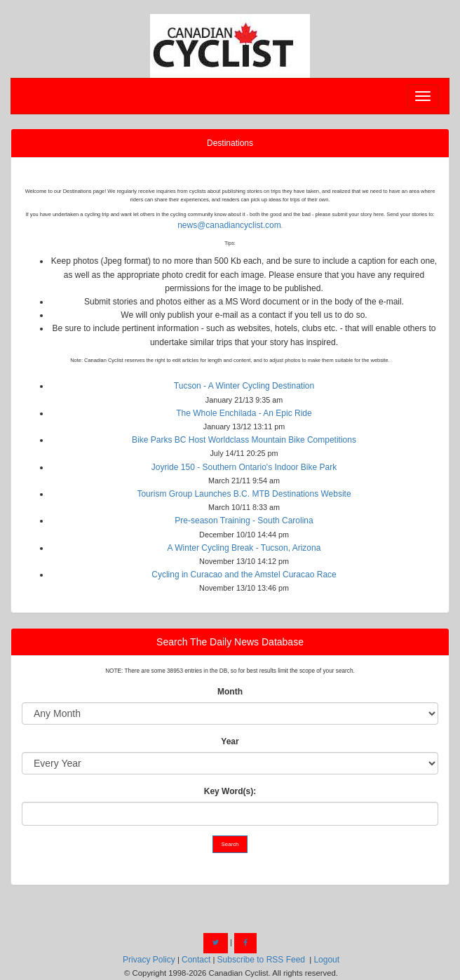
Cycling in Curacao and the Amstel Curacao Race (244, 575)
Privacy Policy (149, 960)
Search (230, 844)
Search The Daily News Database (230, 642)
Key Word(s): (230, 791)
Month (230, 692)
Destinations (230, 143)
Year (230, 741)
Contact (196, 960)
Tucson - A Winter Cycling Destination (244, 386)
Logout (326, 960)
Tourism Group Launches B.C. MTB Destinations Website (244, 494)
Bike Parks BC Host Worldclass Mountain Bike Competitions (244, 440)
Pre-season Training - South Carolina (244, 521)
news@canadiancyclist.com (229, 225)
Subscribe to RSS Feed (261, 960)
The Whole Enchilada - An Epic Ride (244, 413)
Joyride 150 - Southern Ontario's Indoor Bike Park (244, 467)
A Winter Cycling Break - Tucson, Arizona (244, 548)
